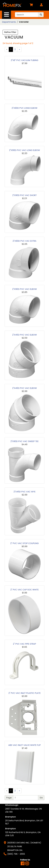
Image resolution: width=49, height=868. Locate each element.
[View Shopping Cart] (31, 5)
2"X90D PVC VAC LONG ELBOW (24, 150)
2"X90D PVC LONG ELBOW (24, 108)
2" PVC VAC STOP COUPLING (24, 543)
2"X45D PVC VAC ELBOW (25, 335)
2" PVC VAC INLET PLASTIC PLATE (25, 693)
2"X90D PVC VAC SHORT (25, 195)
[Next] (19, 49)
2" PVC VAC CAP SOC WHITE (25, 590)
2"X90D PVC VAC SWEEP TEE (24, 441)
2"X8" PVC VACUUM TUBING (24, 60)
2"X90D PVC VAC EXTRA (25, 241)
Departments (9, 22)
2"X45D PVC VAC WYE (25, 492)
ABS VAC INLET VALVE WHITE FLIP (24, 745)
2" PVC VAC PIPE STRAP (25, 644)
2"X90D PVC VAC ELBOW (25, 289)
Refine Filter (10, 32)
